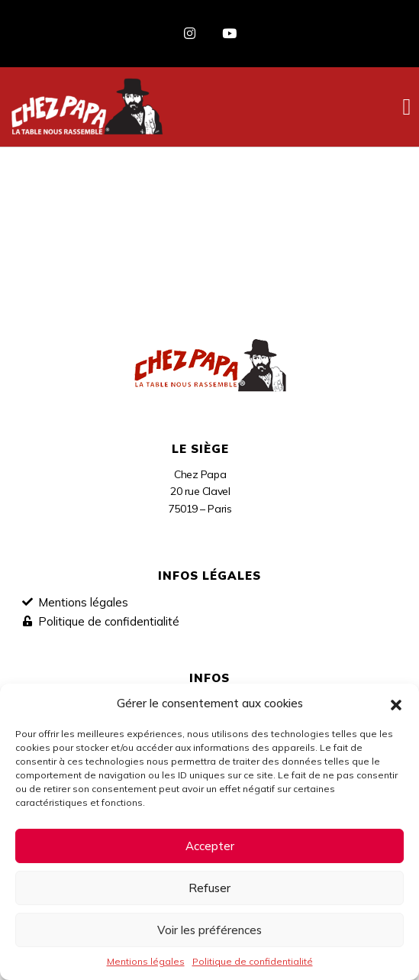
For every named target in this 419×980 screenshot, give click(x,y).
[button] (396, 703)
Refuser (209, 888)
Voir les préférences (209, 930)
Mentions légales (146, 961)
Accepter (210, 846)
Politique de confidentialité (253, 961)
